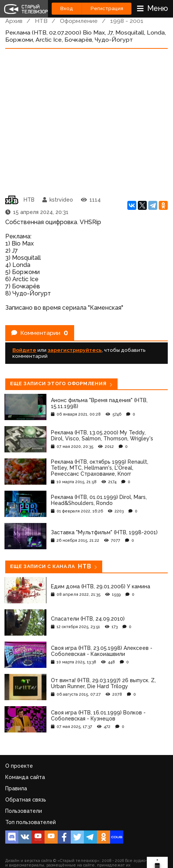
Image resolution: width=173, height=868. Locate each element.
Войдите (24, 350)
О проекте (19, 766)
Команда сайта (25, 777)
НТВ (41, 21)
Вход (67, 8)
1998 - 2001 (127, 21)
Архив (14, 21)
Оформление (79, 21)
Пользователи (24, 811)
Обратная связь (26, 800)
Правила (16, 788)
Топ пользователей (31, 822)
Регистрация (107, 8)
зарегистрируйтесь (75, 350)
